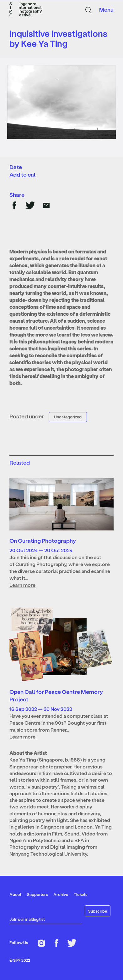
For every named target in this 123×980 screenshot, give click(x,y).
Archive (61, 894)
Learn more (22, 585)
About (15, 894)
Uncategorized (68, 417)
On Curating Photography (43, 540)
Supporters (37, 894)
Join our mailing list (27, 919)
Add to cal (22, 174)
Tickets (80, 894)
